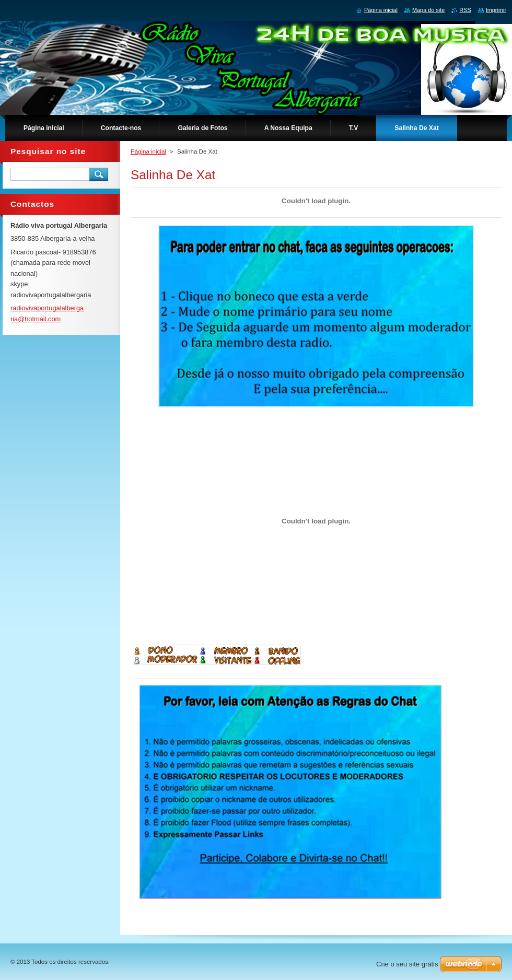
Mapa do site (428, 10)
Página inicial (148, 151)
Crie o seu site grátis (407, 964)
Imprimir (496, 10)
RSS (465, 10)
